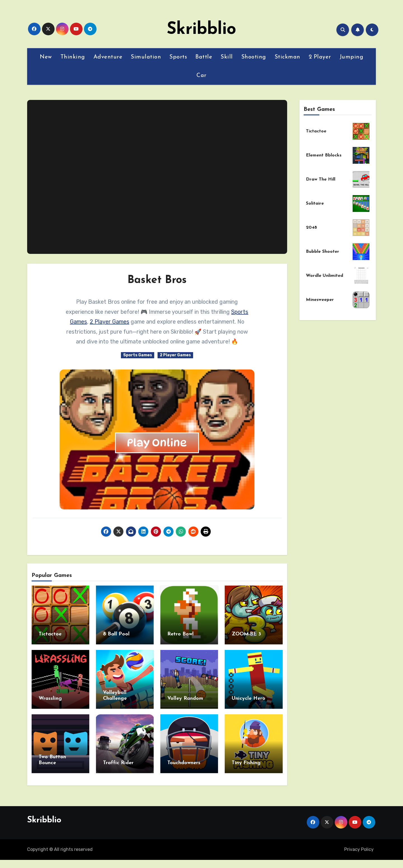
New (46, 57)
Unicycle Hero (249, 699)
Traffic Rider (118, 763)
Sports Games (138, 355)
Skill (227, 57)
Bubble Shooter (323, 252)
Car (201, 76)
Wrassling (50, 699)
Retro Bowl (181, 634)
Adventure (108, 57)
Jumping (352, 57)
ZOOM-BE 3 (246, 634)
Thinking (73, 57)
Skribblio (201, 30)
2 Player (320, 57)
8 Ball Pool (116, 634)
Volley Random (185, 699)
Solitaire (315, 203)
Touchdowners (184, 763)
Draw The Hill (321, 179)
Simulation (146, 57)
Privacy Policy (359, 849)
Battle (204, 57)
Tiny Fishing (246, 763)
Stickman (287, 57)
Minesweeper (320, 300)
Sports (178, 57)
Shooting (254, 57)
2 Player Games (110, 322)
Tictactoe (50, 634)
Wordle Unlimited (324, 276)
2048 (311, 228)
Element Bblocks (324, 155)
